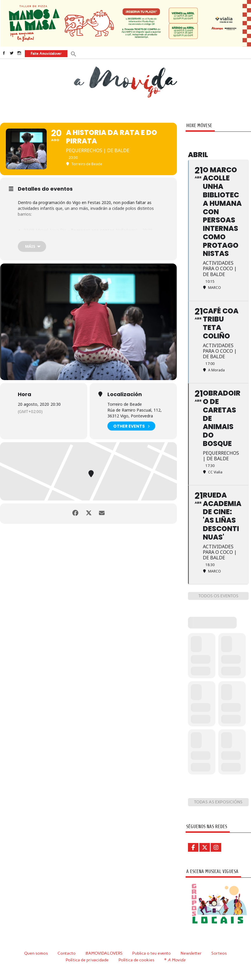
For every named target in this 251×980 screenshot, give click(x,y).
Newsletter (191, 953)
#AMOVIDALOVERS (104, 953)
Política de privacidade (88, 960)
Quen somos (36, 953)
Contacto (66, 953)
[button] (73, 53)
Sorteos (219, 953)
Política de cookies (137, 960)
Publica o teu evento (152, 953)
